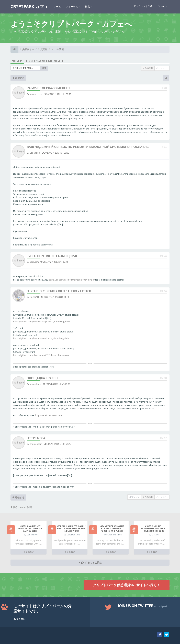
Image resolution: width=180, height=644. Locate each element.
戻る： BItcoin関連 (21, 507)
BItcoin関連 (58, 49)
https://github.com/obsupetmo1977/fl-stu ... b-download (42, 355)
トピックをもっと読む (90, 562)
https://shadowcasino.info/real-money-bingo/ (72, 280)
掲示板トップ (29, 49)
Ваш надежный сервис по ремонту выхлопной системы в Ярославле (88, 147)
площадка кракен (42, 378)
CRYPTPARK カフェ (30, 7)
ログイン (162, 6)
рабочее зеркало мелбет (37, 61)
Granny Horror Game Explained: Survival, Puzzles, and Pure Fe (112, 529)
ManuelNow (36, 384)
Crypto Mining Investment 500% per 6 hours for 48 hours (153, 529)
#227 (163, 438)
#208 (163, 378)
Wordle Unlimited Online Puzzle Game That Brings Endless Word (71, 529)
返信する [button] (18, 78)
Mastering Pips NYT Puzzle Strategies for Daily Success (30, 529)
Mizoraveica (36, 94)
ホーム (57, 7)
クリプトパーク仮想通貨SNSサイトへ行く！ (127, 585)
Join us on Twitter (142, 606)
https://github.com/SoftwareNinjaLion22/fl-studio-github (41, 321)
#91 (164, 147)
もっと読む (28, 552)
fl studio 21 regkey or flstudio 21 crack (59, 291)
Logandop (35, 153)
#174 (163, 291)
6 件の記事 (148, 68)
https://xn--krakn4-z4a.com (49, 415)
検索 (89, 7)
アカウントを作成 (143, 6)
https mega (36, 438)
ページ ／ (162, 68)
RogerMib (35, 297)
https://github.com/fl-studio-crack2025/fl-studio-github (41, 338)
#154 (163, 256)
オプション (134, 497)
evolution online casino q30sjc (52, 256)
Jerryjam (34, 262)
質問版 (44, 49)
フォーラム (73, 7)
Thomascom (36, 444)
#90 (164, 88)
